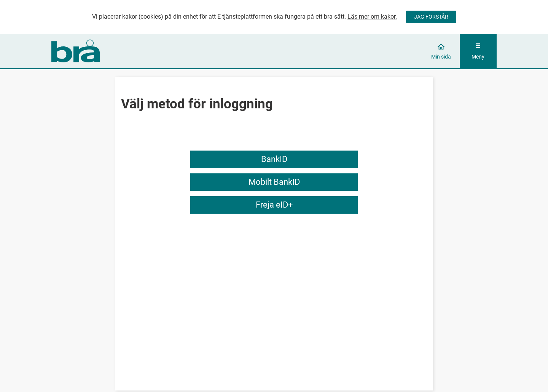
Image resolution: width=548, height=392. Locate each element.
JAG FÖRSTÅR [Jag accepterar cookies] (431, 17)
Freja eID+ (274, 205)
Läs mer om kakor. (372, 17)
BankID (274, 159)
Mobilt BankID (274, 182)
